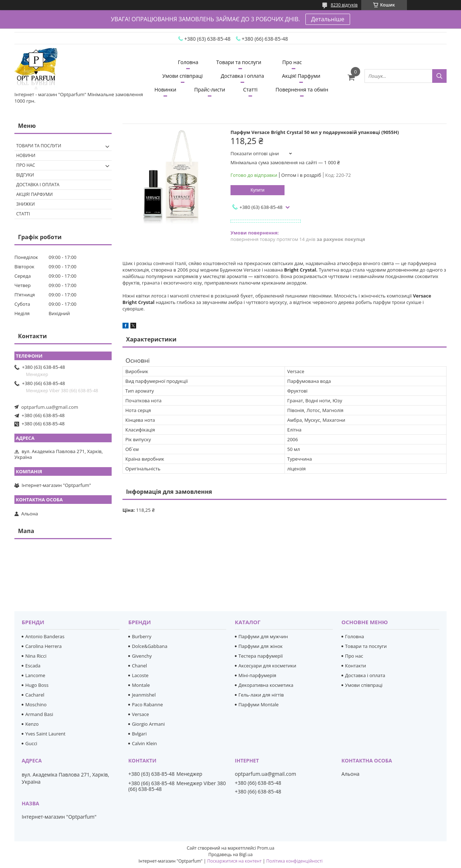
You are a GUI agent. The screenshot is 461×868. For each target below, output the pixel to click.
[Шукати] (439, 76)
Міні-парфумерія (257, 675)
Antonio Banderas (45, 636)
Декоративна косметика (266, 685)
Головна (188, 62)
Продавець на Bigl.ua (230, 854)
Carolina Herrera (43, 646)
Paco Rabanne (147, 704)
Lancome (35, 675)
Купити (258, 190)
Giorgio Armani (148, 724)
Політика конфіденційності (294, 861)
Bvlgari (139, 734)
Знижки (26, 204)
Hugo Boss (37, 685)
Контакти (355, 666)
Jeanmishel (144, 695)
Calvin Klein (144, 743)
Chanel (139, 666)
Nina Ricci (36, 656)
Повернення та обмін (302, 90)
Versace (140, 714)
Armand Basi (39, 714)
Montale (141, 685)
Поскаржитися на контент (234, 861)
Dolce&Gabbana (150, 646)
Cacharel (35, 695)
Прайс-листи (210, 90)
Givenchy (142, 656)
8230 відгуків (344, 5)
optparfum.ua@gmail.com (50, 407)
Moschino (36, 704)
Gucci (31, 743)
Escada (33, 666)
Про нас (292, 62)
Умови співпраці (183, 76)
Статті (250, 90)
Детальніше (328, 19)
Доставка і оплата (242, 76)
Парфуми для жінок (261, 646)
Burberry (142, 636)
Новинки (165, 90)
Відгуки (25, 175)
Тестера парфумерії (261, 656)
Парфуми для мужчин (263, 636)
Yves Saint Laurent (45, 734)
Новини (26, 155)
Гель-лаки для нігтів (261, 695)
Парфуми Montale (259, 704)
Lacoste (140, 675)
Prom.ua (266, 848)
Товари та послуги (239, 62)
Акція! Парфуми (301, 76)
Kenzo (32, 724)
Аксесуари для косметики (267, 666)
